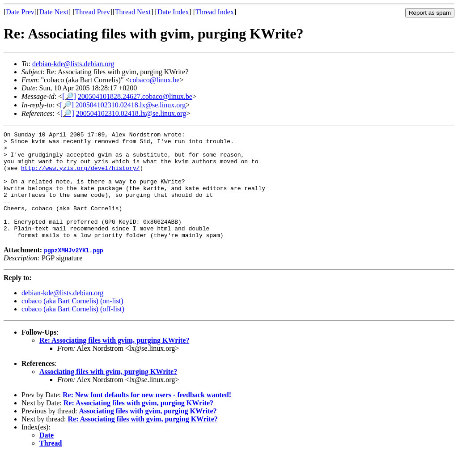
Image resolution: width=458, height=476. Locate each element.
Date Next (54, 12)
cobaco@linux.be (154, 80)
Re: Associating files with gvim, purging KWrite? (114, 362)
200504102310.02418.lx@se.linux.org (131, 105)
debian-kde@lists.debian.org (73, 64)
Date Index (173, 12)
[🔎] (69, 96)
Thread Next (133, 12)
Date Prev (20, 12)
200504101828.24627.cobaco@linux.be (135, 96)
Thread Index (215, 12)
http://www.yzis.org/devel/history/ (80, 176)
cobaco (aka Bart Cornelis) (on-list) (72, 322)
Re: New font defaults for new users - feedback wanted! (147, 416)
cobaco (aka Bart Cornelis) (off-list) (73, 330)
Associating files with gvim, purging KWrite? (108, 393)
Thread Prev (92, 12)
